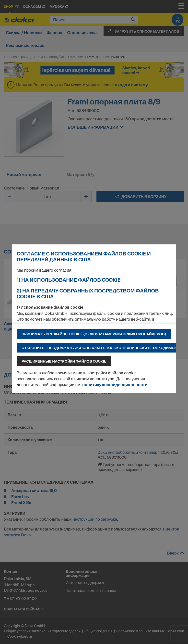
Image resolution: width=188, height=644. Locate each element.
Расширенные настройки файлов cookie (64, 361)
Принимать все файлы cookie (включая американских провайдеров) (94, 334)
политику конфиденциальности (115, 385)
